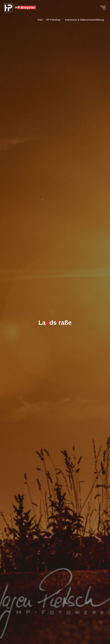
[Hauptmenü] (102, 8)
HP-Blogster (26, 8)
